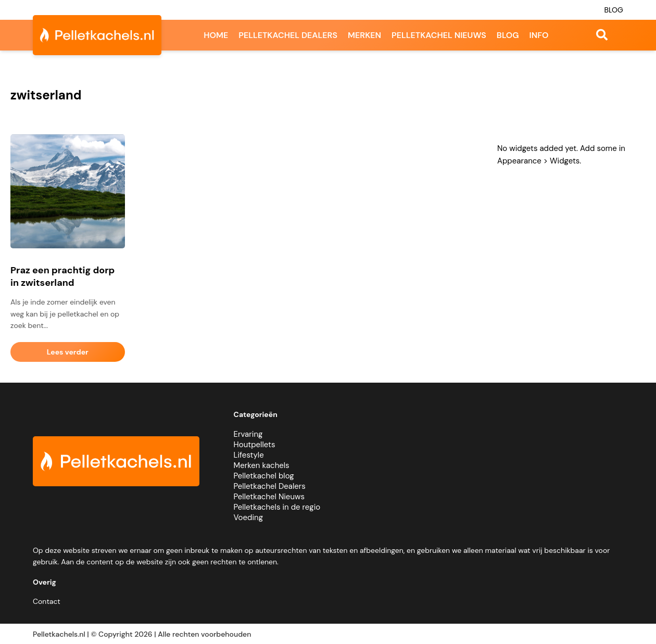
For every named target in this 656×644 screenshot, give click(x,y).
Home (216, 35)
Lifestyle (249, 455)
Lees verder (68, 352)
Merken (364, 35)
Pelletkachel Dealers (270, 486)
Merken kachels (262, 465)
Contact (47, 601)
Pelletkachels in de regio (277, 507)
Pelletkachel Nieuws (269, 497)
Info (539, 35)
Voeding (248, 517)
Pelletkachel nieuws (439, 35)
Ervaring (248, 434)
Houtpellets (255, 445)
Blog (614, 10)
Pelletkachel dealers (288, 35)
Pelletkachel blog (264, 476)
